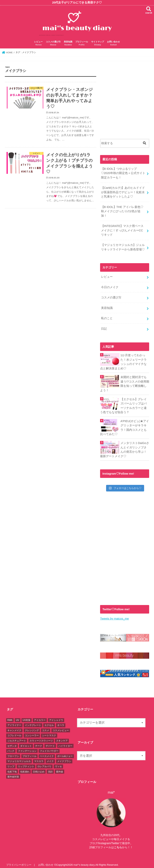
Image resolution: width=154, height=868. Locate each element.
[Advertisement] (125, 102)
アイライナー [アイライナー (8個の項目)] (14, 722)
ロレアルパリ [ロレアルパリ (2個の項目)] (44, 764)
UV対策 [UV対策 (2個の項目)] (27, 717)
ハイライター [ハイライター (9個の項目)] (65, 743)
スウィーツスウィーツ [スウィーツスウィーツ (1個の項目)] (41, 738)
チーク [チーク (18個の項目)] (39, 743)
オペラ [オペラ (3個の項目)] (61, 722)
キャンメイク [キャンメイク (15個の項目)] (14, 727)
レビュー (38, 43)
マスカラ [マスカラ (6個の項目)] (39, 758)
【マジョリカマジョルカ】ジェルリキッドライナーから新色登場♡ (123, 246)
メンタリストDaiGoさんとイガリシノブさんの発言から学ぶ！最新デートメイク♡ (125, 447)
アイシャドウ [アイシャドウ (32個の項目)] (56, 717)
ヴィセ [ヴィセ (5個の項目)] (58, 764)
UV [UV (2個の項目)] (18, 717)
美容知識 (68, 43)
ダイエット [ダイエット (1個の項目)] (26, 743)
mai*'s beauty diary (84, 862)
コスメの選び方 (53, 43)
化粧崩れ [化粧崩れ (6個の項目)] (25, 769)
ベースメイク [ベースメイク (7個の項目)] (47, 753)
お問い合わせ (113, 43)
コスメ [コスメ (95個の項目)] (46, 727)
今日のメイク (110, 286)
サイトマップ (98, 43)
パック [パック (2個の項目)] (11, 748)
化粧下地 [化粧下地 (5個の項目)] (12, 769)
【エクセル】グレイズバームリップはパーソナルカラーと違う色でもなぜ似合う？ (123, 404)
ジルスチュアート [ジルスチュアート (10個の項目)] (17, 738)
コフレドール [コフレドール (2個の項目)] (14, 733)
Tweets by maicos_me (114, 616)
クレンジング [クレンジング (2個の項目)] (32, 727)
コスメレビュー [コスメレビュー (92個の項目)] (61, 727)
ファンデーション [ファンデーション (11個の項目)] (27, 748)
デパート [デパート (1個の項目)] (50, 743)
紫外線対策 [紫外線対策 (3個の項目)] (13, 774)
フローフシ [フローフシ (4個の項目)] (13, 753)
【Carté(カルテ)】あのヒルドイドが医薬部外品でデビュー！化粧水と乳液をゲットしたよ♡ (123, 192)
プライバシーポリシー (19, 862)
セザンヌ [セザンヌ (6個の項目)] (12, 743)
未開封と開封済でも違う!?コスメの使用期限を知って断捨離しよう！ (125, 382)
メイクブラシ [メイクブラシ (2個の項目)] (64, 758)
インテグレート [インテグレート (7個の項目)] (33, 722)
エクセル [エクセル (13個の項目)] (49, 722)
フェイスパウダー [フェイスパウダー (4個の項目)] (49, 748)
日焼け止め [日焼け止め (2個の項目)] (39, 769)
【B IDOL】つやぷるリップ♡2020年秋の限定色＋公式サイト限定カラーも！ (123, 173)
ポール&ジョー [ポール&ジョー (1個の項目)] (65, 753)
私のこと (107, 317)
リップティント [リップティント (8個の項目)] (26, 764)
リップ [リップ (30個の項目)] (11, 764)
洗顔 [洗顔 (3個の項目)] (50, 769)
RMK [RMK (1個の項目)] (10, 717)
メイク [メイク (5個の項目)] (50, 758)
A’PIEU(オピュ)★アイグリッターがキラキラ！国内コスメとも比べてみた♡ (125, 425)
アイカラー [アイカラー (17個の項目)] (40, 717)
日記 (104, 327)
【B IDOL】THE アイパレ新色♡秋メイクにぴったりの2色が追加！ (122, 211)
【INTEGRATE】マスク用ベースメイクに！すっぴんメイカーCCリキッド (122, 229)
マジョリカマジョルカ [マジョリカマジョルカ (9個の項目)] (19, 758)
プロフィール (82, 43)
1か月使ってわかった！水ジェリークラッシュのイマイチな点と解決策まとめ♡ (123, 360)
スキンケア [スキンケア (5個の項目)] (62, 738)
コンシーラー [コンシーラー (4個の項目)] (32, 733)
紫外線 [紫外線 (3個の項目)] (60, 769)
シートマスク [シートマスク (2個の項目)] (49, 733)
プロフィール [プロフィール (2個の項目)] (29, 753)
